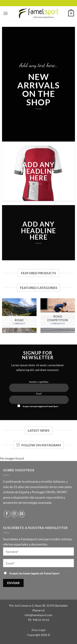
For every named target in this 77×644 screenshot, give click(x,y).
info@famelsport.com (38, 615)
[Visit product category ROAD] (19, 316)
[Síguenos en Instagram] (14, 514)
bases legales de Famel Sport (45, 406)
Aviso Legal (38, 630)
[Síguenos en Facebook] (7, 514)
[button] (6, 13)
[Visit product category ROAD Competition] (58, 316)
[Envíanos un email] (22, 514)
